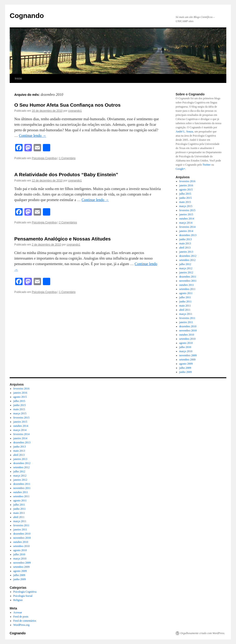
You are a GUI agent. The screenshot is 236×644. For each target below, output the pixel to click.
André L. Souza (184, 132)
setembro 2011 (187, 289)
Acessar (18, 612)
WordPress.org (21, 625)
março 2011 (186, 314)
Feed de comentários (25, 621)
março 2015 (186, 206)
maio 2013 (185, 243)
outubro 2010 (187, 335)
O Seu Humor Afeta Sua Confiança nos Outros (67, 105)
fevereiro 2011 (187, 318)
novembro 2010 (188, 331)
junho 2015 (186, 198)
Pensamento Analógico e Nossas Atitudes (63, 239)
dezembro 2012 (188, 256)
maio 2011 (185, 306)
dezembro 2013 (188, 235)
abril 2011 (185, 310)
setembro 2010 (187, 339)
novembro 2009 (188, 355)
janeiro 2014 (186, 231)
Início (18, 78)
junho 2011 (186, 302)
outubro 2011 (187, 285)
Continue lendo (32, 136)
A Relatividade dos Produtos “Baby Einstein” (66, 174)
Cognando (27, 16)
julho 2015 (185, 194)
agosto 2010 (186, 343)
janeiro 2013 (186, 252)
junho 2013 (186, 239)
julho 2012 (185, 264)
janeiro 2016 (186, 185)
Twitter (206, 165)
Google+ (180, 169)
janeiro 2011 (186, 322)
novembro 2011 (188, 281)
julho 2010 (185, 347)
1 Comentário (67, 158)
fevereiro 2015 (187, 210)
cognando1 (75, 111)
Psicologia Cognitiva (44, 158)
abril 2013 (185, 248)
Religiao (18, 600)
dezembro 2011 (188, 277)
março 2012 (186, 268)
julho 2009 (185, 368)
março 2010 (186, 351)
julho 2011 (185, 297)
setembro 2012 (187, 260)
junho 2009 (186, 372)
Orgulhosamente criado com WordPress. (203, 633)
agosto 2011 (186, 293)
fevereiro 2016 (187, 181)
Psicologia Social (23, 596)
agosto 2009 (186, 364)
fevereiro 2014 (187, 227)
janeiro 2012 (186, 272)
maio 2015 (185, 202)
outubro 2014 (187, 219)
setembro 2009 (187, 360)
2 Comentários (68, 222)
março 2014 (186, 223)
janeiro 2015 (186, 214)
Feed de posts (21, 617)
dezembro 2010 (188, 326)
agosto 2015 (186, 190)
